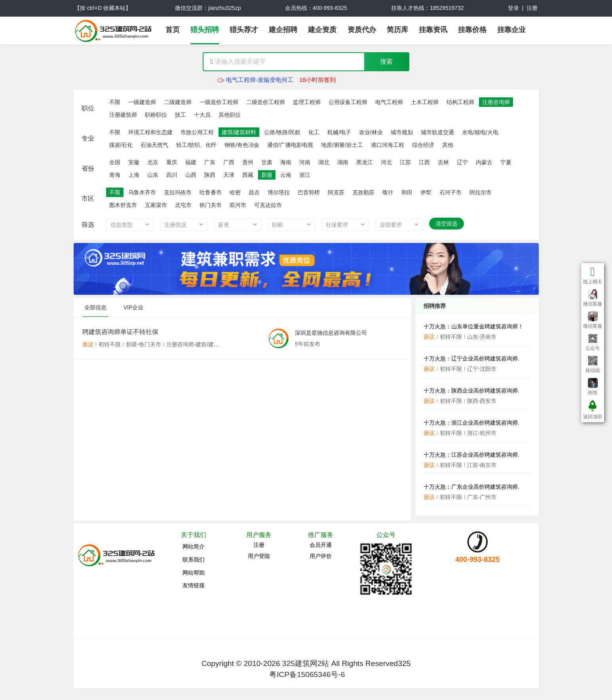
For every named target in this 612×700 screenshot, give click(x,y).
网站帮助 (194, 573)
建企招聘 (283, 30)
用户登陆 (259, 556)
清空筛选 (447, 224)
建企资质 (322, 30)
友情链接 (194, 585)
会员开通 (321, 545)
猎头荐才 (244, 30)
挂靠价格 (472, 30)
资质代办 (362, 30)
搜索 (386, 62)
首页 (173, 30)
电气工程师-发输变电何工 (260, 80)
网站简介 (194, 546)
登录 (513, 8)
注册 (532, 8)
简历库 (397, 30)
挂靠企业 (511, 30)
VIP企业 (134, 307)
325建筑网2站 (306, 663)
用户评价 (321, 556)
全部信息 (95, 307)
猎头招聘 (205, 30)
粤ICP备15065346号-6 (307, 674)
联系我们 (194, 560)
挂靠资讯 (433, 30)
